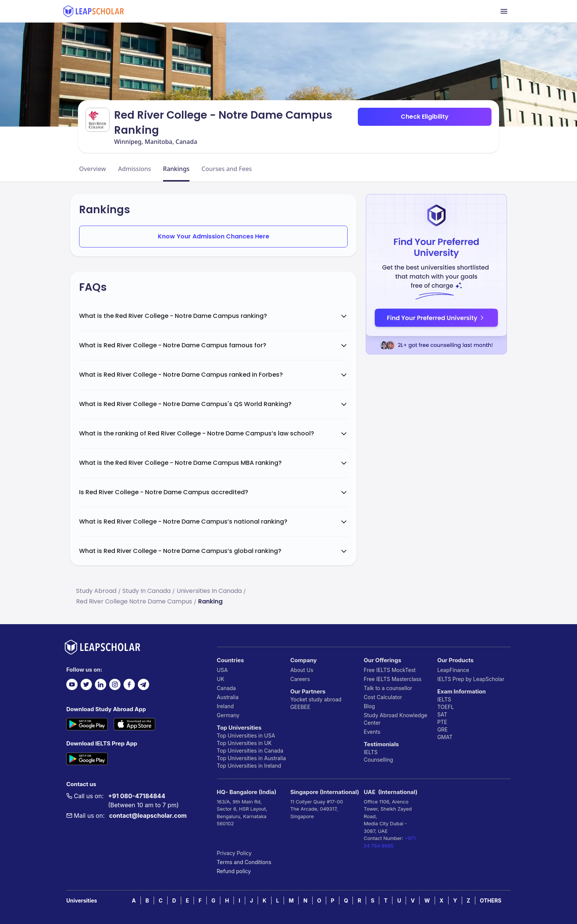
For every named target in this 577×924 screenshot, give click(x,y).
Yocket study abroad (316, 699)
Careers (300, 679)
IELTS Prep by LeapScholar (471, 679)
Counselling (379, 760)
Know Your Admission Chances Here (214, 236)
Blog (369, 706)
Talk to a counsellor (388, 688)
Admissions (134, 169)
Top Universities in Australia (251, 758)
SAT (442, 714)
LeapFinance (453, 670)
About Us (302, 670)
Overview (92, 169)
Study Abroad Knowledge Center (396, 719)
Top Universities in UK (244, 743)
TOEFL (446, 707)
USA (222, 670)
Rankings (176, 169)
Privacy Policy (234, 853)
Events (372, 732)
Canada (227, 688)
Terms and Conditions (244, 862)
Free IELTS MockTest (390, 670)
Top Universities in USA (246, 735)
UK (221, 679)
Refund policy (234, 871)
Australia (228, 697)
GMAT (445, 737)
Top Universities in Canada (250, 751)
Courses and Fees (227, 169)
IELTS (371, 752)
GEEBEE (300, 707)
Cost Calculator (383, 697)
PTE (442, 722)
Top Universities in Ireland (249, 766)
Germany (228, 715)
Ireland (225, 706)
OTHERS (491, 900)
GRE (443, 729)
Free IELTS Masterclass (393, 679)
